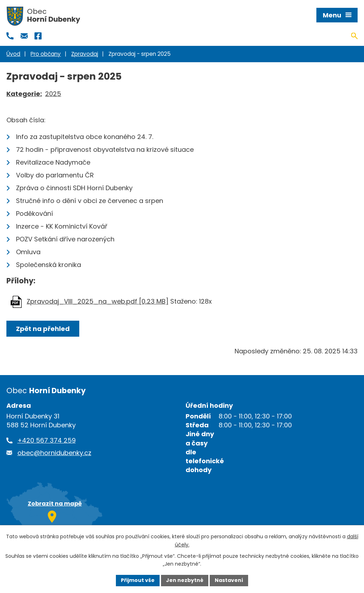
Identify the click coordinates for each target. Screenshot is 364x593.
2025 (53, 94)
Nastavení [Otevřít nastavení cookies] (229, 580)
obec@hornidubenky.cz (54, 453)
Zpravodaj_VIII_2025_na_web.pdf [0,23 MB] (98, 301)
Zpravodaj (85, 54)
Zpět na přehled (43, 329)
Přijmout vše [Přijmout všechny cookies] (138, 580)
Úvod (13, 54)
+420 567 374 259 (47, 440)
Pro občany (46, 54)
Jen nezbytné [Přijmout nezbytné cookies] (185, 580)
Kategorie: (24, 94)
